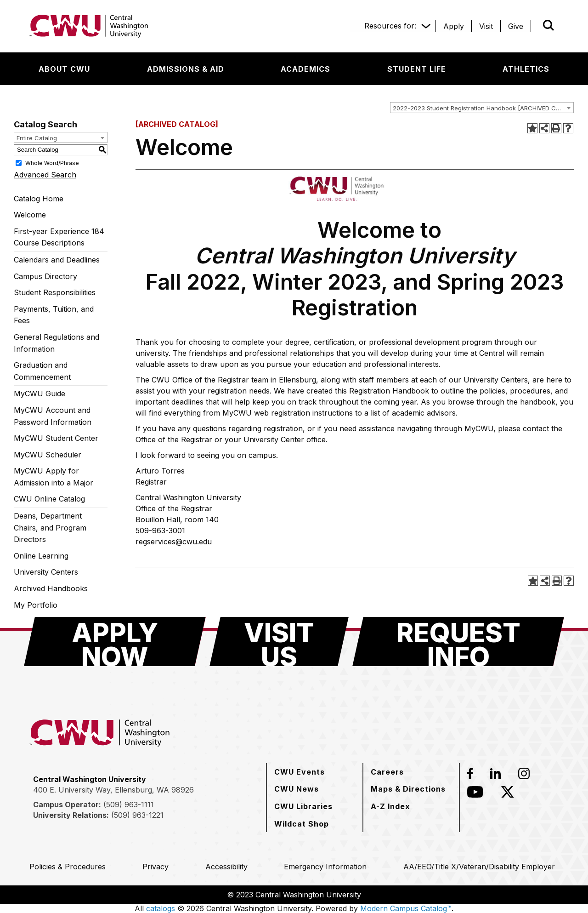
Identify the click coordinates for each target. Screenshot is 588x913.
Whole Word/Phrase (52, 163)
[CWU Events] (300, 772)
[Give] (516, 26)
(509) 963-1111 (129, 805)
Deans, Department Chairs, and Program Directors (50, 528)
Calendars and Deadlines (57, 260)
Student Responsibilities (55, 292)
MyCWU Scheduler (48, 455)
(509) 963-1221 (137, 815)
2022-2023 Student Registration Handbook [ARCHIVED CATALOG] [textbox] (483, 108)
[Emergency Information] (325, 867)
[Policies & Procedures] (68, 867)
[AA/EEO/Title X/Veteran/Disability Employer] (479, 867)
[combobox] (482, 108)
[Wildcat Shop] (302, 824)
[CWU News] (297, 789)
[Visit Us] (279, 642)
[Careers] (387, 772)
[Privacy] (155, 867)
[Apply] (454, 26)
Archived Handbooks (51, 588)
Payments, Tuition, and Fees (54, 315)
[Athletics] (526, 69)
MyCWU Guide (40, 394)
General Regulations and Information (57, 343)
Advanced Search (45, 175)
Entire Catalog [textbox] (37, 138)
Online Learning (41, 556)
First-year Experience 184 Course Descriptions (59, 237)
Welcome (30, 215)
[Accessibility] (226, 867)
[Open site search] (548, 25)
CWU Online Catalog (49, 499)
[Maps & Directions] (408, 789)
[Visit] (486, 26)
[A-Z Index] (390, 806)
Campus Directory (45, 276)
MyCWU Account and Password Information (53, 416)
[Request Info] (458, 642)
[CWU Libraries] (303, 806)
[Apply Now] (115, 642)
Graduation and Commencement (42, 371)
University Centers (46, 572)
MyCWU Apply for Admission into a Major (54, 477)
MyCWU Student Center (56, 438)
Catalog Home (39, 199)
